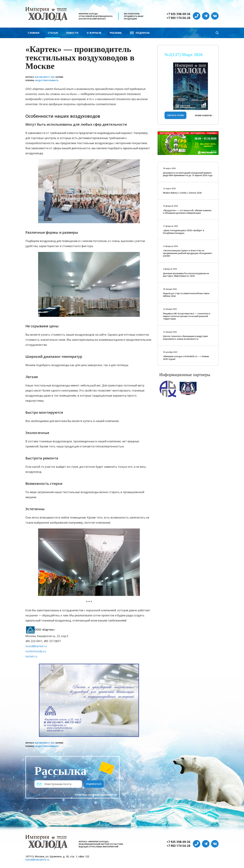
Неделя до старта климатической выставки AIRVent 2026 (186, 295)
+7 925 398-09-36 (178, 14)
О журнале (94, 33)
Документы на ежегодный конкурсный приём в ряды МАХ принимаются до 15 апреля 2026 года (188, 174)
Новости (72, 33)
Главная (34, 33)
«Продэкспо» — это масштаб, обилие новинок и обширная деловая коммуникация (187, 212)
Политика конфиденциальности (96, 795)
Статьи (53, 33)
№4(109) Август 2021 (45, 77)
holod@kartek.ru (36, 646)
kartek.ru (31, 656)
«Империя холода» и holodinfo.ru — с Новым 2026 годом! (186, 358)
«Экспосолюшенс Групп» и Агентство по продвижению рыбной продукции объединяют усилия (188, 253)
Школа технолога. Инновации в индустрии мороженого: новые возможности (185, 338)
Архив (203, 115)
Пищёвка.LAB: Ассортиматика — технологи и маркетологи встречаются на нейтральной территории (187, 316)
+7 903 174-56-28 (178, 18)
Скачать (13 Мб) (175, 115)
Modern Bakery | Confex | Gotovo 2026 (182, 193)
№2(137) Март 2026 (184, 55)
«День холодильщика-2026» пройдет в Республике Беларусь (184, 232)
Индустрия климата (47, 80)
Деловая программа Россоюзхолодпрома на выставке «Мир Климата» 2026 (186, 275)
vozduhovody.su (36, 651)
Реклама (116, 33)
